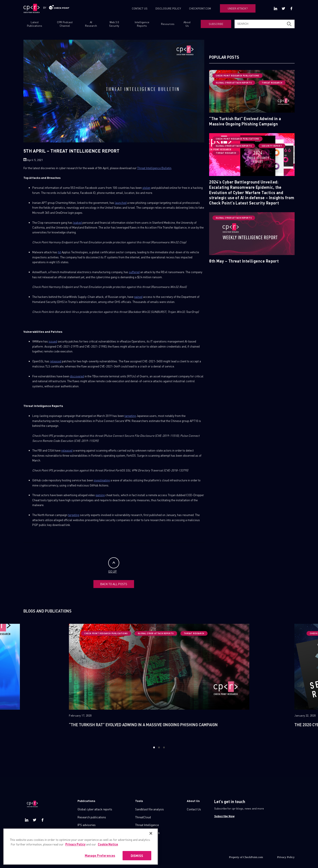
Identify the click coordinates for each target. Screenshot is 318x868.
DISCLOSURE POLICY (168, 8)
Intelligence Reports (142, 24)
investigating (102, 480)
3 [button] (164, 747)
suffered (134, 272)
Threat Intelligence (147, 825)
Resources (168, 24)
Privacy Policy (286, 857)
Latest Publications (35, 24)
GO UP (114, 565)
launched (121, 203)
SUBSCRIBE (216, 24)
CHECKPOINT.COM (200, 8)
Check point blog (88, 833)
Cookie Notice (108, 851)
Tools (139, 801)
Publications (86, 801)
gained (138, 297)
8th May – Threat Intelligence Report (244, 261)
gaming (100, 495)
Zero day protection (147, 833)
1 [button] (154, 747)
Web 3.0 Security (114, 24)
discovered (77, 376)
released (56, 361)
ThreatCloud (143, 817)
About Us (187, 24)
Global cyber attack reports (95, 809)
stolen (146, 188)
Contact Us (194, 809)
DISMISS (137, 862)
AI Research (91, 24)
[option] (159, 682)
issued (53, 341)
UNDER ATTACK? (238, 8)
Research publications (92, 817)
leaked (77, 222)
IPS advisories (87, 825)
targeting (130, 416)
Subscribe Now (224, 816)
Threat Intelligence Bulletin (154, 168)
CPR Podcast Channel (65, 24)
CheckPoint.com (253, 857)
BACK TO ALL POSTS (114, 584)
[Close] (151, 840)
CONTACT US (140, 8)
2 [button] (159, 747)
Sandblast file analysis (150, 809)
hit (59, 252)
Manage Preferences (100, 862)
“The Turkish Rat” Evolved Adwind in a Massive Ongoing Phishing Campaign (245, 121)
